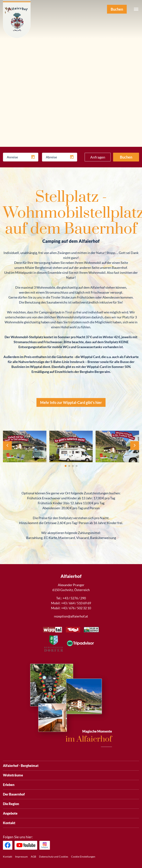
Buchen (126, 157)
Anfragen (98, 157)
